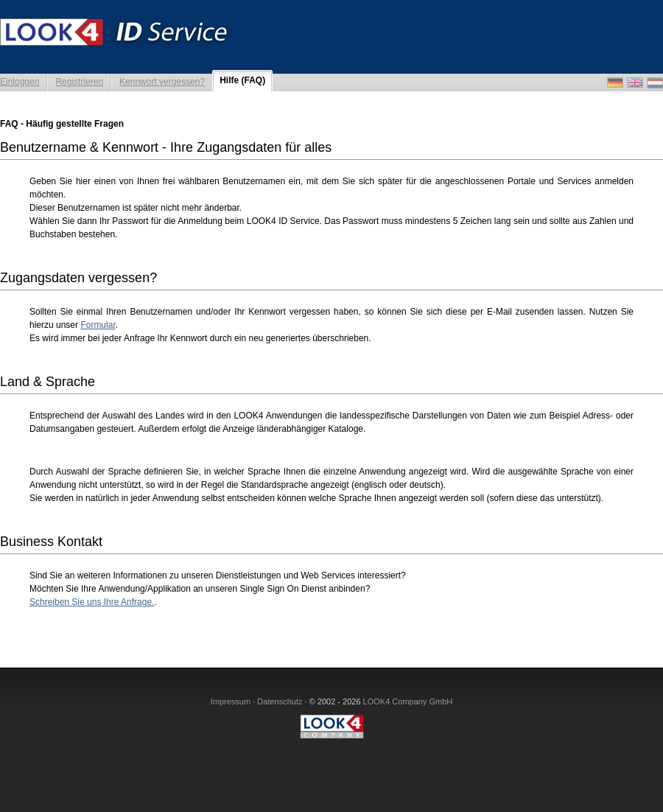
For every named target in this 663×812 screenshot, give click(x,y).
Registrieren (79, 82)
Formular (98, 325)
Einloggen (20, 82)
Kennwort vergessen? (162, 82)
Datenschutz (280, 701)
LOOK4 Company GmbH (408, 701)
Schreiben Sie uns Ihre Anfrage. (92, 602)
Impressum (231, 701)
